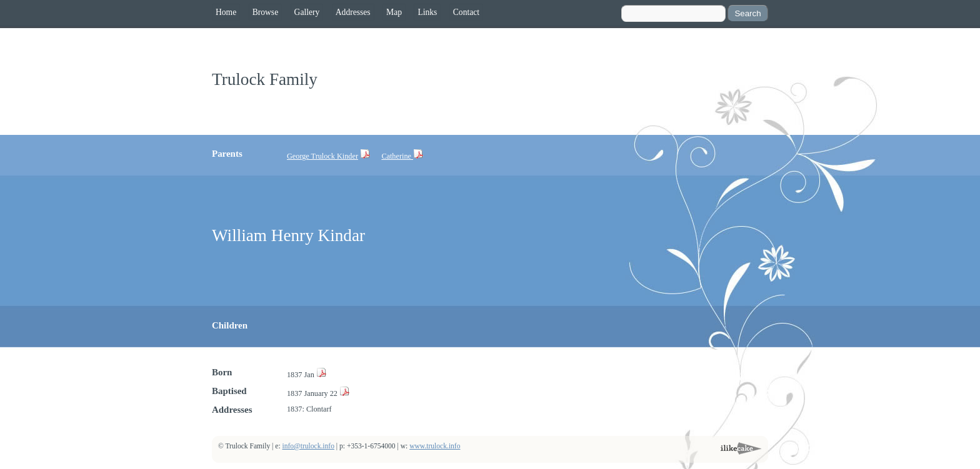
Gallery (307, 12)
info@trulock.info (308, 446)
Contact (466, 12)
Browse (266, 12)
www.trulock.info (435, 446)
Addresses (353, 12)
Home (226, 12)
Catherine (397, 156)
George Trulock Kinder (322, 156)
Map (394, 12)
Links (427, 12)
